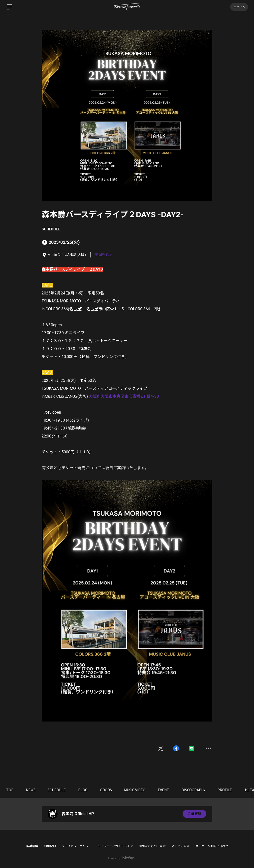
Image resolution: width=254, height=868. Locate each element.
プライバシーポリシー (77, 846)
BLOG (83, 790)
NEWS (31, 790)
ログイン (239, 7)
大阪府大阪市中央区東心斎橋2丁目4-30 (124, 396)
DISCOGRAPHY (194, 790)
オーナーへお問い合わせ (212, 846)
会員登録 (194, 814)
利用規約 (50, 846)
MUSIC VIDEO (135, 790)
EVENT (164, 790)
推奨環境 (32, 846)
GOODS (106, 790)
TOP (10, 790)
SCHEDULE (51, 229)
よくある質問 (181, 846)
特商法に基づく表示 (152, 846)
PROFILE (225, 790)
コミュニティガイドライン (115, 846)
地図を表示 (104, 254)
